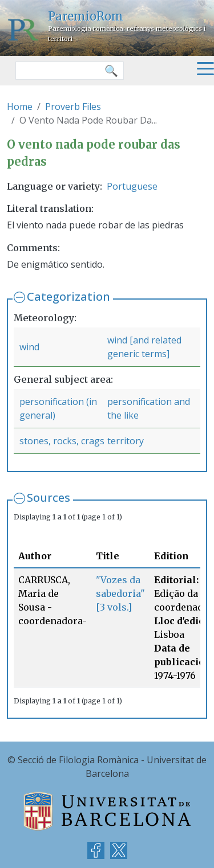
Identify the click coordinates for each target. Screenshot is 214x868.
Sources (49, 498)
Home (20, 107)
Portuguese (132, 186)
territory (126, 441)
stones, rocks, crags (62, 441)
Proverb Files (73, 107)
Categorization (68, 296)
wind (29, 347)
